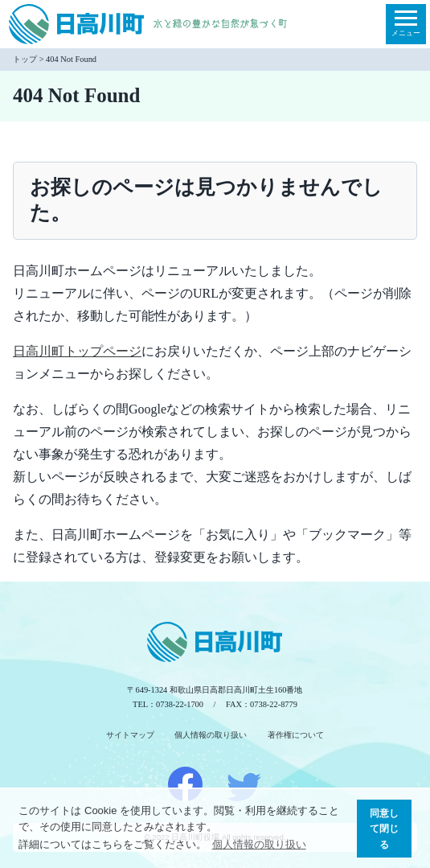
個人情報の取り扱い (211, 735)
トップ (25, 59)
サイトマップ (130, 735)
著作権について (296, 735)
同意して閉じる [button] (384, 829)
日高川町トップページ (77, 351)
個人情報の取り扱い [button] (259, 844)
